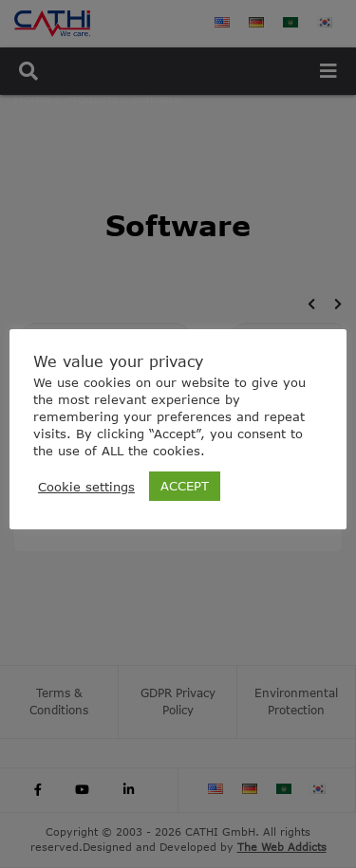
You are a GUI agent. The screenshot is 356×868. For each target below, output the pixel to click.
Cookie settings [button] (86, 487)
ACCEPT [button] (185, 486)
